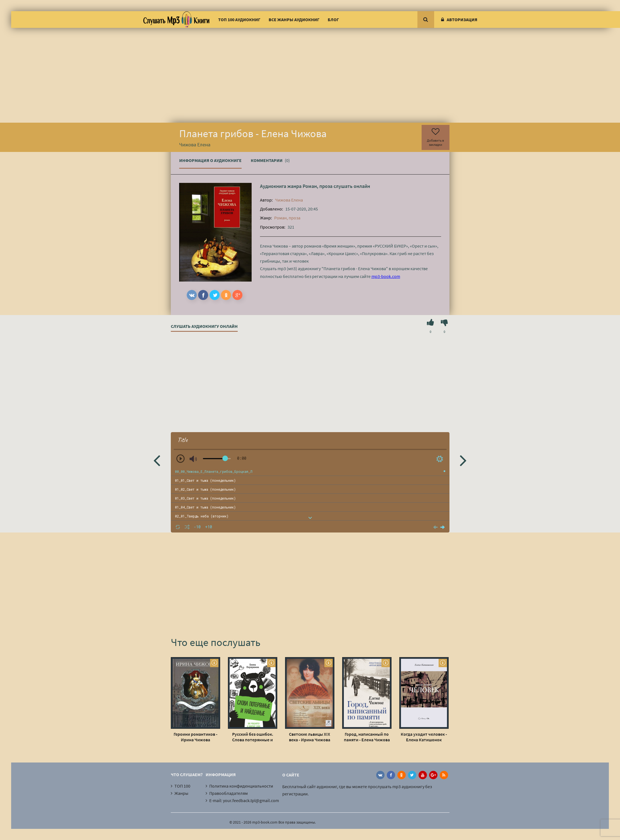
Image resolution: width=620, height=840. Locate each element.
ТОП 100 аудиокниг (239, 20)
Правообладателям (228, 793)
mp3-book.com (386, 276)
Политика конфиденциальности (241, 786)
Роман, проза (318, 186)
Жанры (181, 793)
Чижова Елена (289, 200)
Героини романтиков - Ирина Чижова (195, 737)
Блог (333, 20)
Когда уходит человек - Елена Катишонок (424, 737)
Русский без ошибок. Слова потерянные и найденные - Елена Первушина (253, 737)
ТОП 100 (182, 786)
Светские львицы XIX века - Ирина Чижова (310, 737)
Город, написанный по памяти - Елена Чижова (367, 737)
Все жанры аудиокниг (294, 20)
